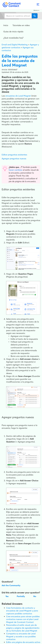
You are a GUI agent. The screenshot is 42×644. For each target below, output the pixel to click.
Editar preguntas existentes (14, 155)
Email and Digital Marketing (15, 45)
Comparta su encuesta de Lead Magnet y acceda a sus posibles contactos (21, 636)
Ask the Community (11, 585)
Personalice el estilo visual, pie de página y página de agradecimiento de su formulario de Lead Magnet (23, 628)
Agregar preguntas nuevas (14, 159)
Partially (21, 596)
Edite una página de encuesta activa (23, 642)
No (35, 596)
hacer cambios (16, 170)
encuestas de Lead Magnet (18, 96)
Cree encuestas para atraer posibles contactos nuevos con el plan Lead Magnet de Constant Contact (23, 619)
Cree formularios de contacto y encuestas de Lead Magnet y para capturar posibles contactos (22, 611)
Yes (7, 596)
